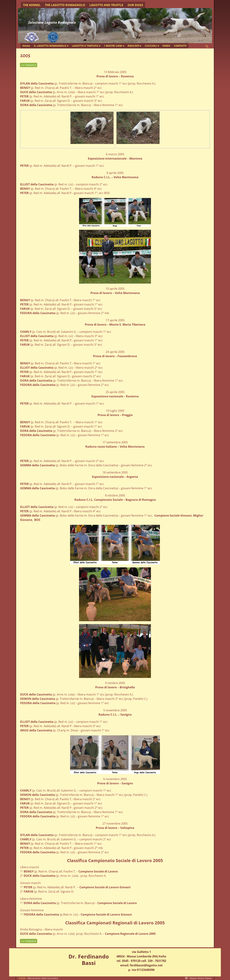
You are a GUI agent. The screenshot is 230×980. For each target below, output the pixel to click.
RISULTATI (135, 46)
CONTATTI (180, 46)
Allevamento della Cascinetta (43, 978)
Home (26, 46)
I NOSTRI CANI (115, 46)
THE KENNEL (32, 5)
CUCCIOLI (153, 46)
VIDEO (166, 46)
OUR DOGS (135, 5)
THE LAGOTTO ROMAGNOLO (65, 5)
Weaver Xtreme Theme (201, 978)
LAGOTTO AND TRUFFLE (106, 5)
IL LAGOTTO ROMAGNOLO (52, 46)
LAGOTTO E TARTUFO (87, 46)
